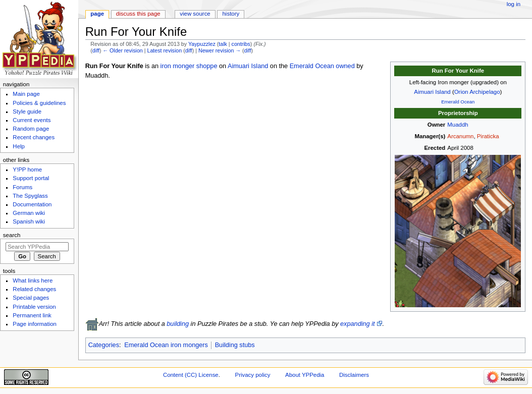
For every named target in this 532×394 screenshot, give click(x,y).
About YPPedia (305, 375)
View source (195, 14)
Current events (32, 120)
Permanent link (32, 315)
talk (223, 44)
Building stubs (235, 345)
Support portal (31, 178)
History (231, 14)
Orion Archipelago (477, 92)
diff (96, 50)
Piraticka (488, 136)
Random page (31, 129)
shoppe (207, 66)
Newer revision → (220, 50)
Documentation (32, 204)
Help (19, 146)
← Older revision (122, 50)
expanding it (357, 324)
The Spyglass (30, 196)
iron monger (178, 66)
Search (12, 235)
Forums (22, 187)
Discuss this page (138, 14)
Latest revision (164, 50)
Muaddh (458, 125)
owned (345, 66)
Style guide (27, 111)
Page (97, 14)
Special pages (31, 298)
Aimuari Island (432, 92)
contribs (241, 44)
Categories (104, 345)
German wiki (29, 213)
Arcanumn (460, 136)
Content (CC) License (191, 375)
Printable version (34, 307)
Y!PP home (27, 170)
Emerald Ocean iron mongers (166, 345)
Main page (26, 94)
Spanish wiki (29, 221)
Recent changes (34, 137)
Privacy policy (253, 375)
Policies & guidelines (39, 103)
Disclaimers (354, 375)
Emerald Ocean (458, 102)
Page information (35, 324)
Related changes (34, 289)
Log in (514, 4)
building (178, 324)
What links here (33, 280)
